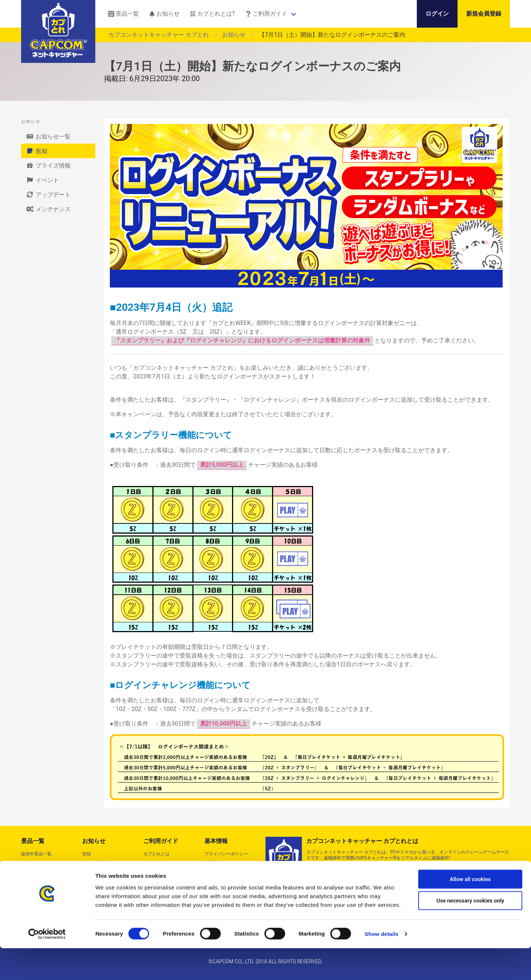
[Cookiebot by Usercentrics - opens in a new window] (47, 966)
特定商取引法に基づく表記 (231, 871)
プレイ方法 (154, 863)
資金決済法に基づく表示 (228, 880)
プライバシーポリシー (226, 854)
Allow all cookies (470, 911)
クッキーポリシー (222, 889)
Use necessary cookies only (470, 932)
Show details (382, 966)
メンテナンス (48, 209)
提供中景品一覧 (36, 854)
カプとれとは (156, 854)
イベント (42, 180)
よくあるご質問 (159, 871)
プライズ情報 (48, 165)
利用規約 (213, 863)
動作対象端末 (156, 880)
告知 (36, 151)
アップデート (48, 194)
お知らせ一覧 (48, 136)
